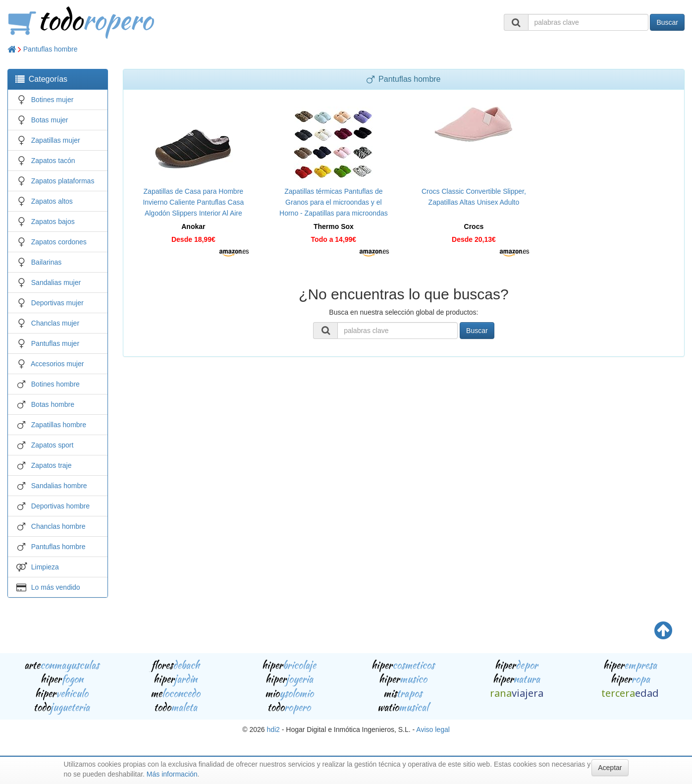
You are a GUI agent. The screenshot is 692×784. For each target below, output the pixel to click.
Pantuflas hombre (51, 49)
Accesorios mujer (57, 364)
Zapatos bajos (53, 222)
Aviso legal (433, 729)
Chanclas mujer (55, 323)
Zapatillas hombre (59, 425)
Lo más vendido (56, 587)
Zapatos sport (53, 445)
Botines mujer (53, 100)
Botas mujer (50, 120)
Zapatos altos (52, 201)
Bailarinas (46, 262)
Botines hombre (55, 384)
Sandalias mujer (56, 282)
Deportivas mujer (57, 303)
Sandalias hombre (59, 486)
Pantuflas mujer (55, 343)
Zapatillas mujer (56, 140)
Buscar (667, 22)
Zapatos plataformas (63, 181)
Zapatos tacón (53, 161)
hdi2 (273, 729)
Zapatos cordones (59, 242)
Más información (172, 774)
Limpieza (45, 567)
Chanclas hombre (58, 526)
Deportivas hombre (60, 506)
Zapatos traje (52, 465)
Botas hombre (53, 404)
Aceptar (610, 768)
